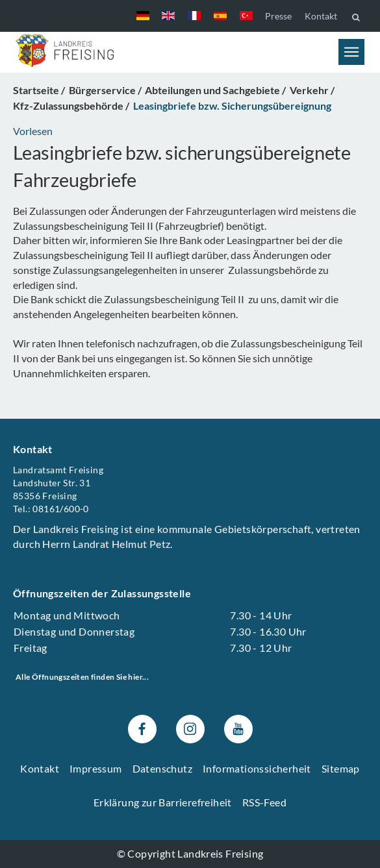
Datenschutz (162, 768)
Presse (278, 16)
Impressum (96, 768)
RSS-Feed (264, 803)
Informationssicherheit (257, 768)
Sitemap (341, 768)
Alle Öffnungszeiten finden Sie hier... (82, 677)
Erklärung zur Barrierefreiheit (163, 803)
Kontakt (321, 16)
